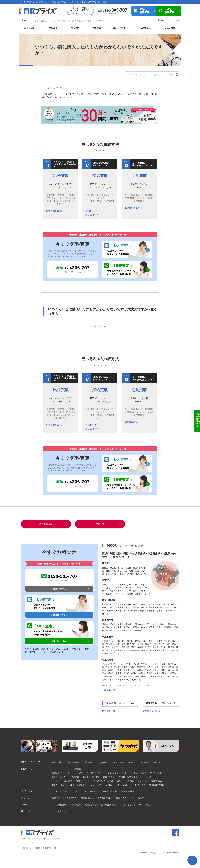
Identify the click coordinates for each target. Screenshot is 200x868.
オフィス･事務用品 (89, 791)
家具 (81, 773)
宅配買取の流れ (132, 207)
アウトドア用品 (105, 784)
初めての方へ (31, 28)
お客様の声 (88, 762)
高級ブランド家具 (60, 777)
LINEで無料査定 (59, 804)
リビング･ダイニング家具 (115, 773)
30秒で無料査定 (144, 11)
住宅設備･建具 (128, 791)
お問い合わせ (144, 685)
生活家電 (75, 777)
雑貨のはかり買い (157, 784)
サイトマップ (145, 804)
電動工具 (80, 781)
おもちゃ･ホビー (59, 784)
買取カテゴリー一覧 (61, 773)
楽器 (92, 784)
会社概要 (160, 20)
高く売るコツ (138, 798)
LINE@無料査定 (169, 11)
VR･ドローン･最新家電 (62, 781)
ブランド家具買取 (60, 811)
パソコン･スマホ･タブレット (131, 777)
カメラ (150, 777)
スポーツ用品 (121, 784)
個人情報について (108, 804)
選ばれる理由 (119, 28)
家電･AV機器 (109, 777)
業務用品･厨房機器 (110, 791)
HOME (24, 21)
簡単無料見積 (75, 804)
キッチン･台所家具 (138, 773)
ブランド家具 (156, 773)
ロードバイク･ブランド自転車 (100, 781)
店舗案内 (90, 210)
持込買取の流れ (93, 215)
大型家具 (77, 769)
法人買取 (75, 28)
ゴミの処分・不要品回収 (149, 762)
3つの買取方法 (144, 28)
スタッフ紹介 (174, 20)
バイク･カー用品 (138, 784)
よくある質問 (40, 21)
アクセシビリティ (127, 804)
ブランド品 (142, 781)
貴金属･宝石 (156, 781)
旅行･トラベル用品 (126, 781)
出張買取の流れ (54, 210)
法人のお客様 (46, 524)
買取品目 (53, 28)
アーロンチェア (93, 773)
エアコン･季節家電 (91, 777)
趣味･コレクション (79, 784)
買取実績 (97, 28)
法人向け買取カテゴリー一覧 (65, 791)
